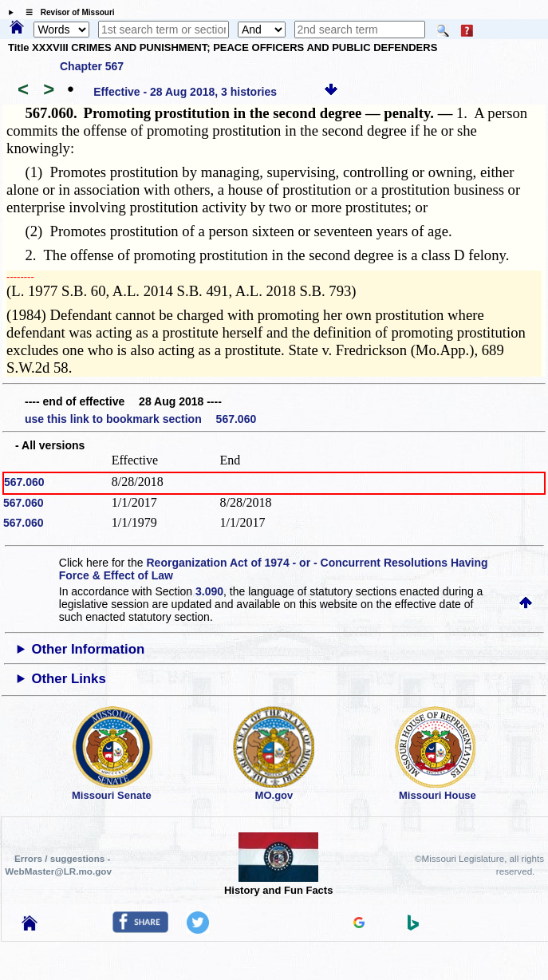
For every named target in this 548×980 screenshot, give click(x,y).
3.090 (209, 591)
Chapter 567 (92, 66)
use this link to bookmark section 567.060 (140, 419)
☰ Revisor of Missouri (66, 12)
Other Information (88, 649)
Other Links (68, 679)
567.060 (24, 482)
